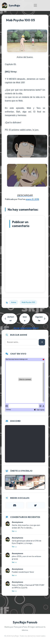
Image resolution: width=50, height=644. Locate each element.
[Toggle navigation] (35, 5)
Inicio (25, 319)
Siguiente (40, 319)
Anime (14, 302)
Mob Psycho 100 (28, 302)
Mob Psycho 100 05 (20, 20)
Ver (14, 531)
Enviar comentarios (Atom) (26, 328)
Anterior (9, 319)
